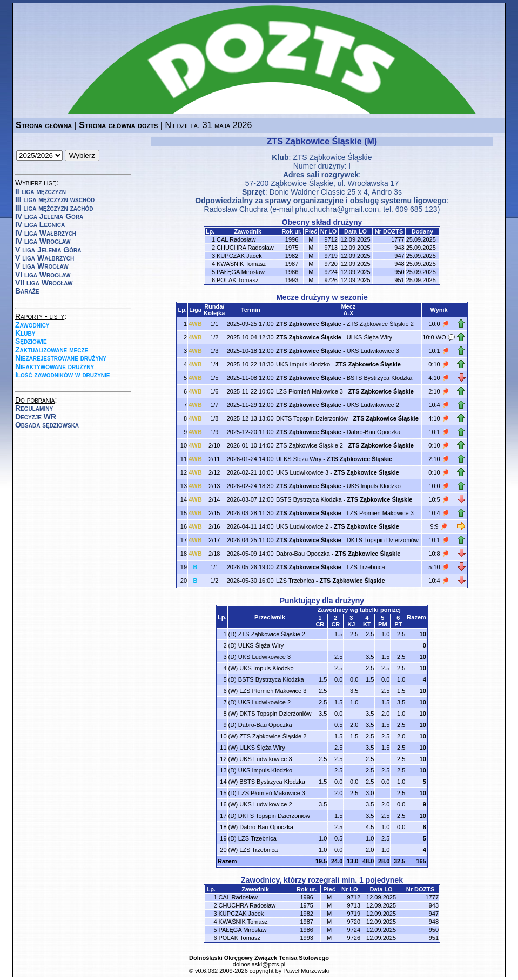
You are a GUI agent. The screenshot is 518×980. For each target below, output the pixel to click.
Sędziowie (31, 341)
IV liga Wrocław (43, 241)
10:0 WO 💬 (439, 337)
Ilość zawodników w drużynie (63, 375)
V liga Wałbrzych (45, 258)
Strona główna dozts (118, 125)
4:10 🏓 (439, 378)
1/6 (214, 391)
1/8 (214, 418)
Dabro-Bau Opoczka (374, 432)
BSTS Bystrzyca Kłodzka (380, 378)
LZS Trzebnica (366, 567)
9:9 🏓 (439, 526)
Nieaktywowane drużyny (55, 366)
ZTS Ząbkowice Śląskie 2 (380, 324)
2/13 (214, 486)
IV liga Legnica (40, 224)
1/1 (214, 324)
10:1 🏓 (439, 351)
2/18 (214, 554)
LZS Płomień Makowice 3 (310, 391)
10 (423, 634)
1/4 (214, 364)
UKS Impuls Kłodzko (303, 364)
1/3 (214, 351)
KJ (351, 624)
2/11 (214, 459)
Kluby (25, 333)
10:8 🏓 (439, 554)
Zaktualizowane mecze (52, 350)
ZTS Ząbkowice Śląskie (332, 157)
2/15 (214, 513)
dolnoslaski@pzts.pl (259, 964)
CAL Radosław (236, 239)
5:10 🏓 (439, 567)
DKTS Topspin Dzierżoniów (312, 418)
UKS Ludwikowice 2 (373, 405)
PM (383, 624)
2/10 (214, 445)
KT (367, 624)
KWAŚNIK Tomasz (241, 264)
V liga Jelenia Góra (48, 250)
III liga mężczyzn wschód (55, 199)
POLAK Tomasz (237, 280)
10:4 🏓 (439, 405)
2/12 (214, 472)
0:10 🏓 (439, 364)
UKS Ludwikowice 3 (373, 351)
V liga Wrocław (42, 266)
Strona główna (44, 125)
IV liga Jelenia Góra (49, 216)
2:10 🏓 (439, 391)
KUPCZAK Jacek (239, 256)
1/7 (214, 405)
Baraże (27, 291)
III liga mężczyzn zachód (54, 208)
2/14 (214, 499)
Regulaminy (34, 408)
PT (398, 624)
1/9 (214, 432)
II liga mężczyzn (41, 191)
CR (320, 624)
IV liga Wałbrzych (46, 233)
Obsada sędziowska (47, 425)
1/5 (214, 378)
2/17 (214, 540)
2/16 (214, 526)
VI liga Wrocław (43, 275)
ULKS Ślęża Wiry (369, 337)
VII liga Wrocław (44, 283)
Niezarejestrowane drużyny (61, 358)
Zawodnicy (32, 325)
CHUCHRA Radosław (245, 248)
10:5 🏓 (439, 499)
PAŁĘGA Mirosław (241, 272)
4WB (195, 324)
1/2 (214, 337)
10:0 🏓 (439, 324)
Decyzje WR (36, 417)
